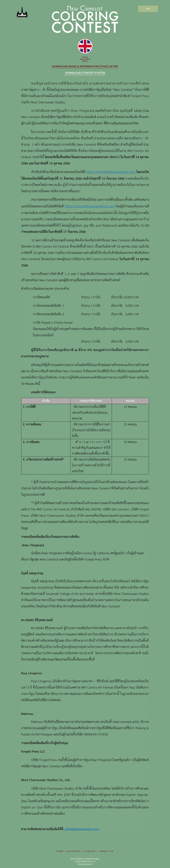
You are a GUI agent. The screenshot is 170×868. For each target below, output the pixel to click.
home (60, 851)
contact (91, 851)
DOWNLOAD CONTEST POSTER (85, 73)
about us (107, 851)
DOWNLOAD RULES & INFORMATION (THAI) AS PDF (85, 66)
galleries (74, 851)
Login (148, 9)
